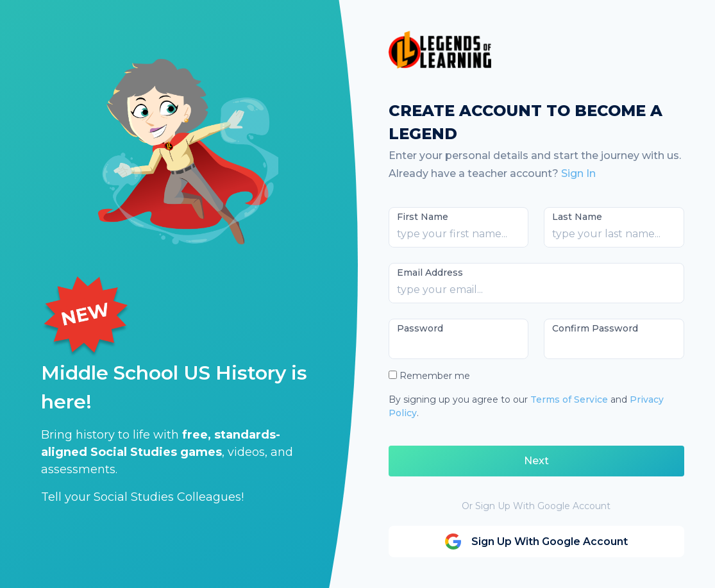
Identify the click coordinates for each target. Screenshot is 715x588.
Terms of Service (569, 399)
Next (536, 461)
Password (420, 328)
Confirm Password (595, 328)
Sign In (578, 173)
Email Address (430, 273)
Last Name (577, 217)
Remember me (435, 376)
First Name (423, 217)
